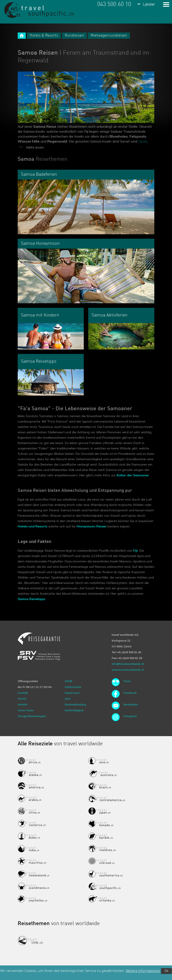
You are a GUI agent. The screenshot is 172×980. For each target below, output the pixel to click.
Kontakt (23, 693)
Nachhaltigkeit (74, 710)
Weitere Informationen (143, 971)
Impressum (72, 693)
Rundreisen (74, 36)
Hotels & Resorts (44, 36)
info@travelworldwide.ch (128, 664)
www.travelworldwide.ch (128, 670)
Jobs (68, 699)
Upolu (143, 141)
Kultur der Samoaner (133, 475)
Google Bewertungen (32, 716)
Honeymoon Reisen (92, 526)
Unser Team (26, 710)
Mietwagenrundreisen (109, 36)
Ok (166, 971)
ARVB (68, 681)
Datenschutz (73, 687)
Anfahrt (23, 704)
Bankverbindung (75, 704)
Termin (22, 699)
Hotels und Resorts (32, 526)
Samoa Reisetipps (31, 599)
